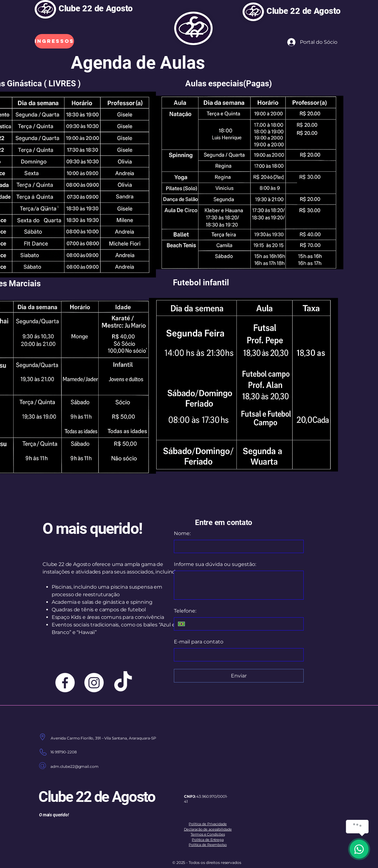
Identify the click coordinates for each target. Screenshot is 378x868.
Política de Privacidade (208, 824)
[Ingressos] (54, 41)
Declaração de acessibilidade (208, 829)
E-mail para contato (199, 642)
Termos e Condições (208, 834)
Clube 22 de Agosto (97, 9)
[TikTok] (123, 683)
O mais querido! (92, 529)
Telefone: (185, 611)
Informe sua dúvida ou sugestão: (215, 564)
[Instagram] (94, 683)
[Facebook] (65, 683)
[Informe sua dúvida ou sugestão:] (239, 585)
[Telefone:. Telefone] (244, 624)
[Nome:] (237, 546)
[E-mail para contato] (237, 655)
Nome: (182, 533)
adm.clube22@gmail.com (74, 766)
